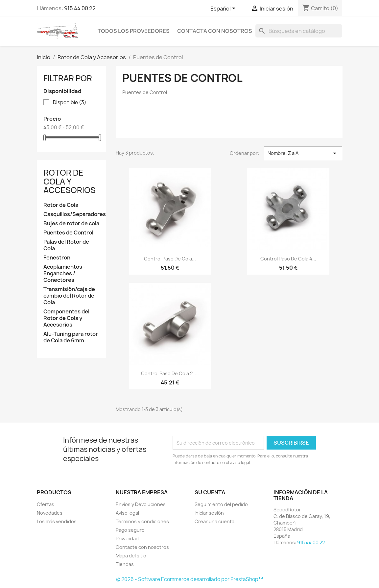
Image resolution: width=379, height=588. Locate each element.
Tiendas (125, 564)
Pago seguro (130, 530)
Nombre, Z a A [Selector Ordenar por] (303, 153)
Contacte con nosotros (142, 547)
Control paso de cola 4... (288, 259)
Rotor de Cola (61, 205)
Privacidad (127, 539)
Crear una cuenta (214, 521)
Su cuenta (210, 492)
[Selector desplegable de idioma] (224, 9)
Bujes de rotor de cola (71, 223)
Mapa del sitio (131, 556)
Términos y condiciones (142, 521)
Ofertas (46, 504)
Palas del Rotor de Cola (66, 245)
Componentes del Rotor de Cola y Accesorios (66, 318)
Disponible (70, 103)
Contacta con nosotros (215, 31)
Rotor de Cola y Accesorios (70, 181)
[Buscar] (299, 31)
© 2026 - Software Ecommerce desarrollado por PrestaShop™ (189, 579)
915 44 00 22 (80, 8)
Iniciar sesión (209, 513)
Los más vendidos (57, 521)
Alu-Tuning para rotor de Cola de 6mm (71, 337)
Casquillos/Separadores (71, 214)
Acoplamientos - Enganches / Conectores (64, 273)
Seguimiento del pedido (221, 504)
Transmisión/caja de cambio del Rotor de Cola (69, 296)
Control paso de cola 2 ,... (170, 373)
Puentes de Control (68, 233)
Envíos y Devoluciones (141, 504)
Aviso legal (127, 513)
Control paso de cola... (170, 259)
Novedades (50, 513)
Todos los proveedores (134, 31)
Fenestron (57, 258)
